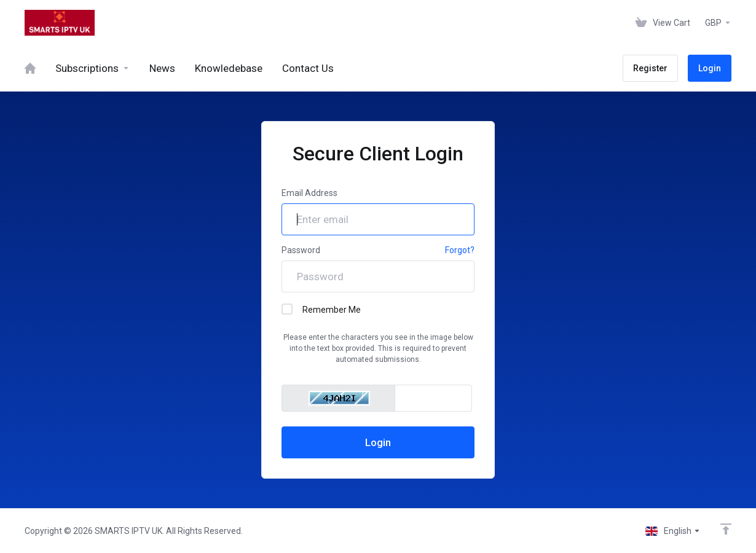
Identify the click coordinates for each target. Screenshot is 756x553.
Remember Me (321, 309)
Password (301, 250)
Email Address (309, 193)
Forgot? (460, 250)
